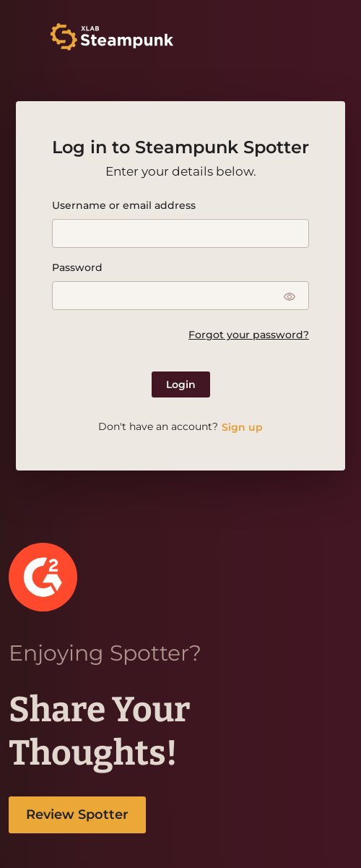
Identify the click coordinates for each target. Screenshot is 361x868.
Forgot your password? (249, 335)
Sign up (242, 427)
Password (77, 267)
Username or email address (124, 205)
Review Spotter (77, 815)
